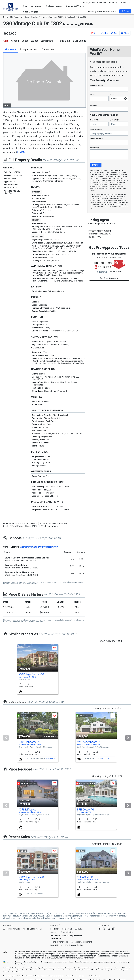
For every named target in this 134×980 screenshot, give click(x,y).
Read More (22, 152)
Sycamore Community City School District (39, 547)
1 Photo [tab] (11, 49)
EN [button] (130, 2)
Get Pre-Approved (109, 278)
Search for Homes (33, 6)
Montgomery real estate (16, 918)
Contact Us (67, 929)
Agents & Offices (75, 6)
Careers (123, 2)
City (92, 95)
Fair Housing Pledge (74, 945)
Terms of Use (114, 206)
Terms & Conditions (59, 942)
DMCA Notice (56, 945)
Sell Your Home (54, 6)
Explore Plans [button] (20, 964)
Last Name (114, 120)
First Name (95, 120)
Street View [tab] (48, 49)
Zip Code (94, 105)
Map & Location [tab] (28, 49)
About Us (113, 2)
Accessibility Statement (81, 942)
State (112, 95)
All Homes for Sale (12, 929)
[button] (125, 11)
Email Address (97, 129)
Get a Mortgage (32, 12)
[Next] (128, 738)
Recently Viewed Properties (102, 11)
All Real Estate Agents (33, 929)
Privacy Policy (67, 932)
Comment (94, 148)
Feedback (55, 929)
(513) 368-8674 (50, 758)
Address (97, 85)
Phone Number (97, 138)
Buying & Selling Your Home (95, 2)
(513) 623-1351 (105, 758)
